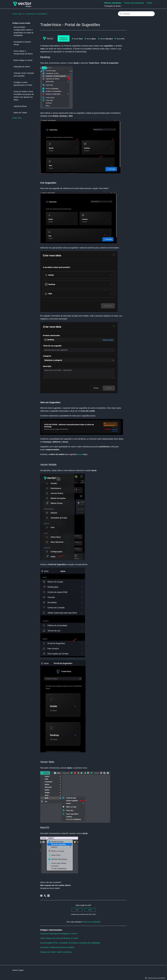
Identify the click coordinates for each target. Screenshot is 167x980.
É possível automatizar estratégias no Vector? (59, 934)
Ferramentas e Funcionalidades (36, 14)
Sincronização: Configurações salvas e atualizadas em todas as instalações (24, 31)
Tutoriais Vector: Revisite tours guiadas (24, 74)
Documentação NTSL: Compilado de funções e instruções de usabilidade (70, 943)
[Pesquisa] (136, 14)
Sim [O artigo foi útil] (77, 910)
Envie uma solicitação (92, 922)
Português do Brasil (113, 6)
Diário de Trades (20, 113)
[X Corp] (45, 896)
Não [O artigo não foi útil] (90, 910)
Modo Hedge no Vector (23, 60)
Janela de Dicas (20, 106)
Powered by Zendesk (157, 978)
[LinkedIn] (48, 896)
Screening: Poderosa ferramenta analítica (57, 947)
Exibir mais (17, 118)
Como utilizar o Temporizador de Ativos (23, 52)
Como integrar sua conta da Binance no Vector (59, 938)
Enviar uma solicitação (134, 3)
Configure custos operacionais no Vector (23, 84)
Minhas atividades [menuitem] (113, 3)
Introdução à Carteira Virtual (22, 43)
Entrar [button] (150, 3)
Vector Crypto (17, 14)
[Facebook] (41, 896)
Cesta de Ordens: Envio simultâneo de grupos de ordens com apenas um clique (24, 96)
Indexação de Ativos (22, 67)
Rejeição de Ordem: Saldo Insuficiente (56, 952)
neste (80, 454)
